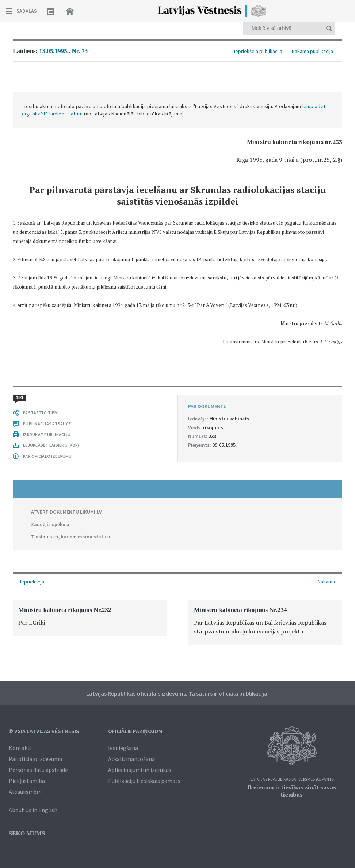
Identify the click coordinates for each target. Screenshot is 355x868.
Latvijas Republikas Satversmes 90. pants (292, 779)
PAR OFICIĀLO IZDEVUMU (47, 456)
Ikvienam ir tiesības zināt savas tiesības (292, 791)
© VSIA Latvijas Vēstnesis (44, 731)
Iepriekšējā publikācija (258, 51)
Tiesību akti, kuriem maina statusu (71, 537)
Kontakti (20, 748)
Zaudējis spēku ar (51, 524)
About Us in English (33, 810)
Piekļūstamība (27, 781)
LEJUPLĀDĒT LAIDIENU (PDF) (51, 445)
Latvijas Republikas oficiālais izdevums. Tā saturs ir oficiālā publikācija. (177, 693)
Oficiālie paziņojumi (136, 731)
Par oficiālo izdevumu (35, 759)
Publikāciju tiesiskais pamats (144, 781)
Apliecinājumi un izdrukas (140, 770)
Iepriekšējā (32, 582)
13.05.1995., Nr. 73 (63, 51)
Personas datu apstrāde (38, 770)
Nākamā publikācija (312, 51)
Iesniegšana (123, 748)
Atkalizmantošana (131, 759)
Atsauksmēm (25, 792)
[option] (90, 618)
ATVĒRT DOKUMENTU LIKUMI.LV (66, 512)
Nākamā (326, 582)
